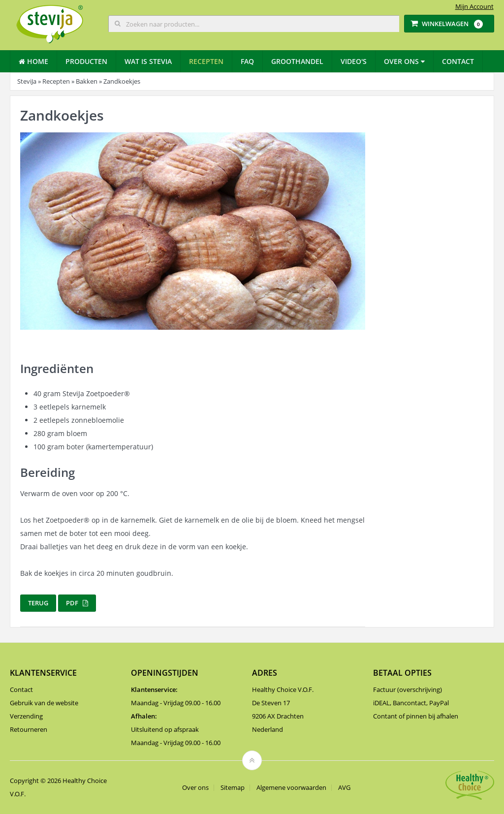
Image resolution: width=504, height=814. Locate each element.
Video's (354, 61)
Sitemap (233, 788)
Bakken (87, 81)
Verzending (26, 716)
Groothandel (297, 61)
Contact (458, 61)
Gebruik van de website (44, 703)
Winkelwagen (447, 24)
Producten (86, 61)
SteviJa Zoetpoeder (96, 393)
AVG (344, 788)
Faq (247, 61)
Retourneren (29, 729)
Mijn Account (474, 7)
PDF (77, 603)
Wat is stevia (148, 61)
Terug (38, 603)
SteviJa (27, 81)
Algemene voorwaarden (291, 788)
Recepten (206, 61)
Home (33, 61)
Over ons (404, 61)
